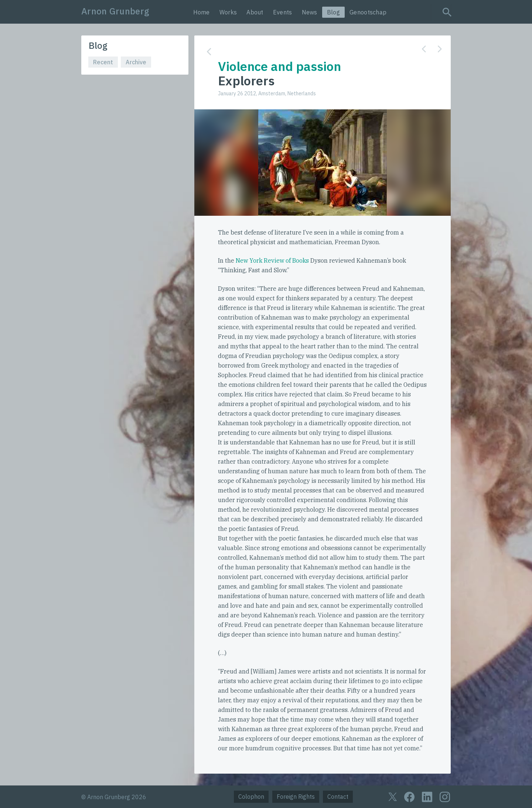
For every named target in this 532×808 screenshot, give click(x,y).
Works (228, 12)
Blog (333, 12)
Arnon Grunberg (115, 11)
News (310, 12)
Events (283, 12)
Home (202, 12)
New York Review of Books (272, 260)
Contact (338, 797)
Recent (103, 62)
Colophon (251, 797)
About (255, 12)
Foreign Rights (296, 797)
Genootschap (368, 12)
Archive (136, 62)
